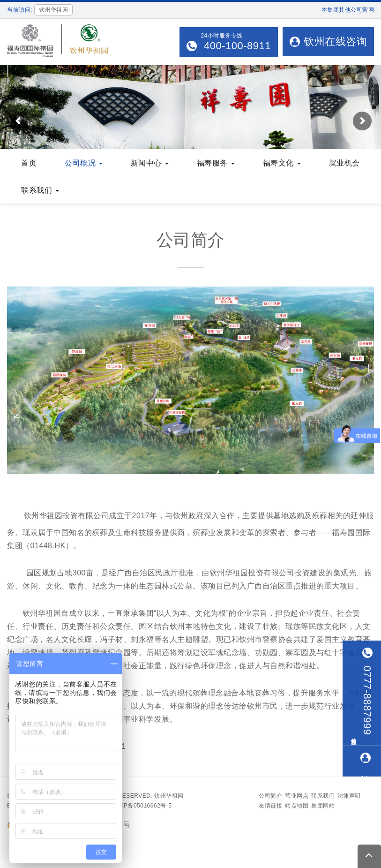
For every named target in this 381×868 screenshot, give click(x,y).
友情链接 (270, 806)
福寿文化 (282, 163)
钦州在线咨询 (328, 42)
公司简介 (270, 796)
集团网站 (323, 806)
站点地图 (297, 806)
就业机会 (344, 163)
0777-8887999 (367, 691)
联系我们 (40, 190)
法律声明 (349, 796)
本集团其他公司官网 (348, 10)
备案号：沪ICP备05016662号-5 (130, 806)
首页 (29, 163)
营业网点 (297, 796)
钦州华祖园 (169, 796)
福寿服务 (216, 163)
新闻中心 (150, 163)
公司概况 (84, 163)
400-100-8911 (236, 46)
